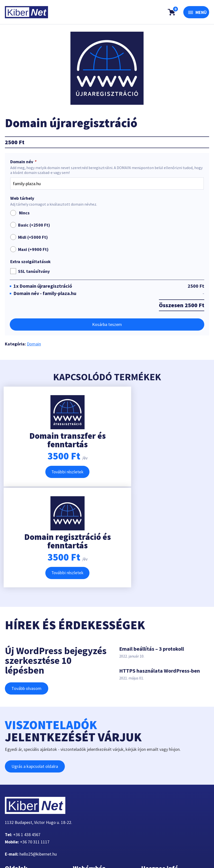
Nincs (20, 213)
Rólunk (15, 803)
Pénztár (84, 781)
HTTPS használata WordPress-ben (160, 572)
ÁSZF (149, 796)
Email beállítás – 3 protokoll (152, 550)
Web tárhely (22, 198)
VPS (12, 796)
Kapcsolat (18, 811)
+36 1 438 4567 (27, 736)
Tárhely (15, 789)
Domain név (24, 162)
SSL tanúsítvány (34, 271)
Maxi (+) (33, 249)
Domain (34, 344)
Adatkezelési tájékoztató (168, 789)
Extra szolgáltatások (30, 262)
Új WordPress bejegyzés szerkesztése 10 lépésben (56, 562)
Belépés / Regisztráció (97, 803)
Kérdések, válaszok (162, 781)
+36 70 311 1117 (35, 743)
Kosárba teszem (107, 324)
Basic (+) (34, 225)
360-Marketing (60, 852)
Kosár (82, 789)
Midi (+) (33, 237)
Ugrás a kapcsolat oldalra (35, 668)
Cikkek (15, 818)
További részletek (54, 473)
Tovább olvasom (27, 590)
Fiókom (15, 825)
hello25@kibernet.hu (38, 756)
